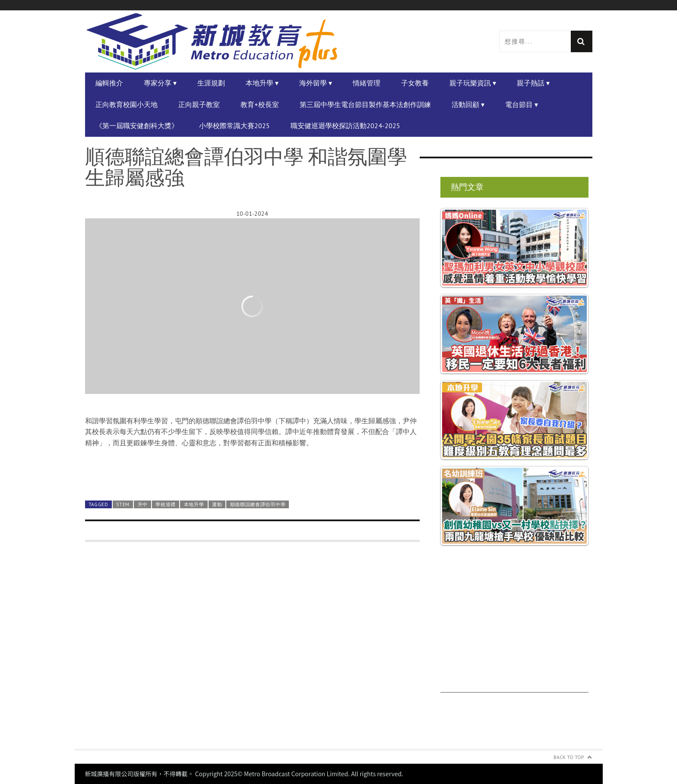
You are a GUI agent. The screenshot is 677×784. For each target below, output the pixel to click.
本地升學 (194, 504)
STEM (123, 504)
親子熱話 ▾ (533, 83)
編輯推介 (109, 83)
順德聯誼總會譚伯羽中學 (258, 504)
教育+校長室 (260, 104)
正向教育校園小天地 (127, 104)
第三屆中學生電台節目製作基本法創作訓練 (365, 104)
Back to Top (569, 757)
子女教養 (415, 83)
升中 (143, 504)
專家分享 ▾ (160, 83)
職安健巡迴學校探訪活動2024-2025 (345, 126)
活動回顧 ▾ (468, 104)
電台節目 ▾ (522, 104)
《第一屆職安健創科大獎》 (137, 126)
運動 (217, 504)
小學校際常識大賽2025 (234, 126)
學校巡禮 (166, 504)
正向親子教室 (199, 104)
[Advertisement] (252, 650)
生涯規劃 (211, 83)
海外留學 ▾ (316, 83)
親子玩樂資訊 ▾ (473, 83)
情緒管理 (367, 83)
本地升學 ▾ (262, 83)
